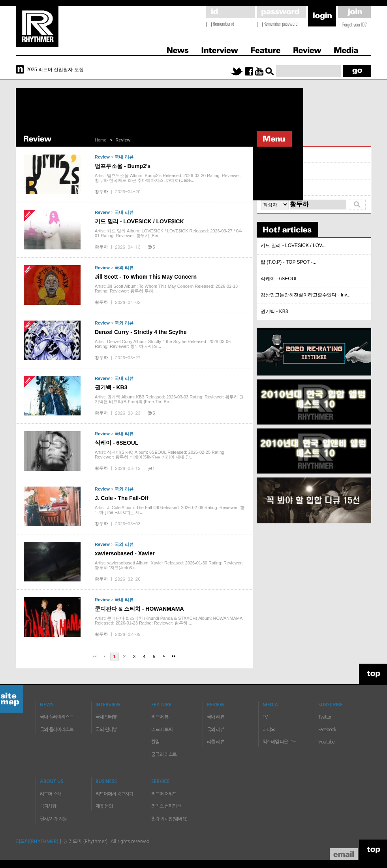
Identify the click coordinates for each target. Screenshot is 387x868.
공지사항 (48, 806)
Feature (265, 49)
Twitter (325, 717)
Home (101, 140)
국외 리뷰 (124, 268)
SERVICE (161, 781)
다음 (164, 657)
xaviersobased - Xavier (125, 553)
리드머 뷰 (160, 717)
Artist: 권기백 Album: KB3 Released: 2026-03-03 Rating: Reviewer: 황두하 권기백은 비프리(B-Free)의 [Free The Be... (169, 399)
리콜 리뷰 (271, 187)
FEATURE (161, 705)
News (178, 49)
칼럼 (155, 742)
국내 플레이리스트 (57, 717)
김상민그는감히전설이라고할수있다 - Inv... (306, 295)
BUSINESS (106, 781)
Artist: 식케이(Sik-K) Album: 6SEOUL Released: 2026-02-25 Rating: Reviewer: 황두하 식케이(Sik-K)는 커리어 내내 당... (160, 455)
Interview (219, 49)
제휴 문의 (104, 806)
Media (345, 49)
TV (265, 717)
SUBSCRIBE (331, 705)
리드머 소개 (51, 794)
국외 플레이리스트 (57, 730)
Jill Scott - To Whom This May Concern (146, 277)
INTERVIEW (108, 705)
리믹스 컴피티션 (166, 806)
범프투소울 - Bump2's (123, 166)
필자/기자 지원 (53, 819)
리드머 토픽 (162, 730)
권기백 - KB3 (111, 387)
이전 (105, 657)
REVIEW (216, 705)
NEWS (47, 705)
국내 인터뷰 (106, 717)
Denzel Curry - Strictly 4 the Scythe (141, 332)
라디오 (269, 730)
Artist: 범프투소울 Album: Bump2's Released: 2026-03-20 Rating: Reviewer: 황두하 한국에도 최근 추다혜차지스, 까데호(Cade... (168, 178)
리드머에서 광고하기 (114, 794)
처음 (95, 657)
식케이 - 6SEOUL (116, 443)
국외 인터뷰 (106, 730)
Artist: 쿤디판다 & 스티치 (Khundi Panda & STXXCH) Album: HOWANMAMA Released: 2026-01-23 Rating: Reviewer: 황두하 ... (169, 621)
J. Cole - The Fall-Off (122, 498)
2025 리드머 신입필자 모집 (55, 70)
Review (307, 49)
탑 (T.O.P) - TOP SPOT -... (288, 262)
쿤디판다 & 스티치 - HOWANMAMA (139, 609)
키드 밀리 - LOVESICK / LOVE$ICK (139, 221)
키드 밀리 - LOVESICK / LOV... (293, 245)
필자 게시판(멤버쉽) (169, 819)
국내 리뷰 (124, 157)
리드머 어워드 (164, 794)
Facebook (327, 730)
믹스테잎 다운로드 (279, 742)
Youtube (326, 742)
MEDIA (270, 705)
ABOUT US (52, 781)
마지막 (174, 657)
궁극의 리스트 (164, 755)
